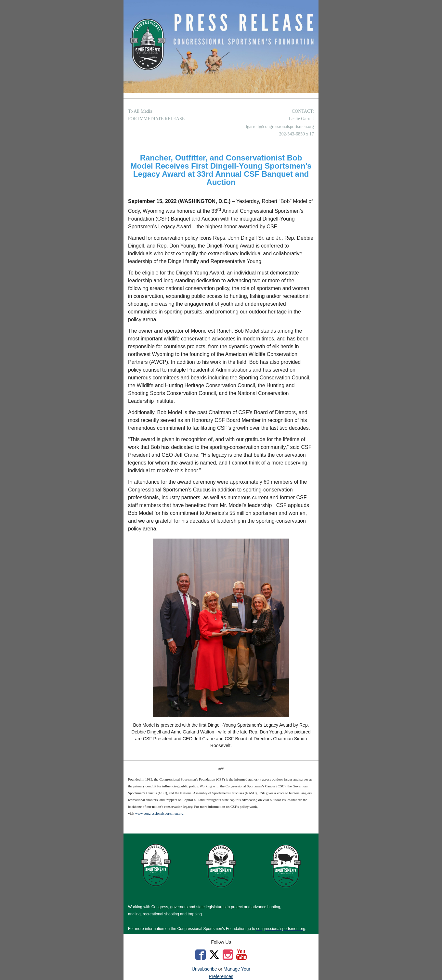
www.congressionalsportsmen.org (159, 813)
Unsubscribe (204, 969)
